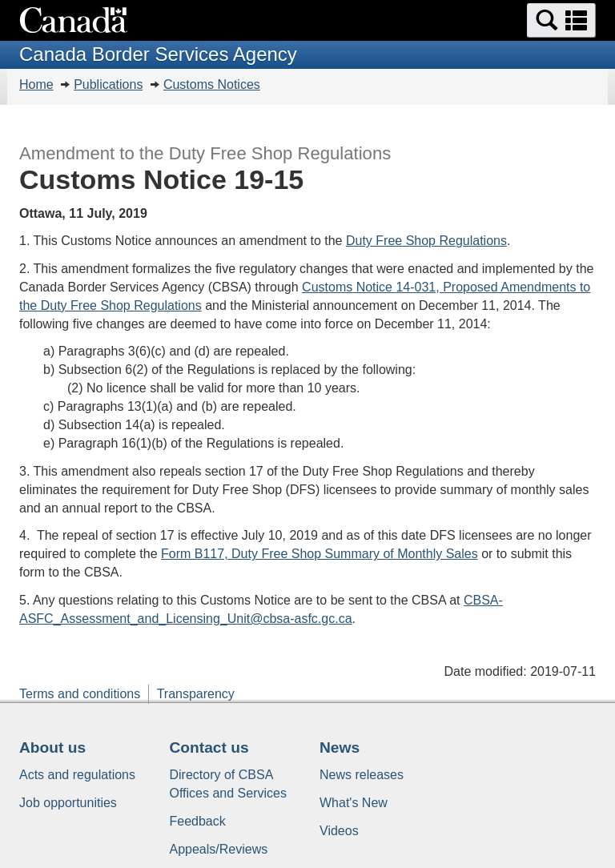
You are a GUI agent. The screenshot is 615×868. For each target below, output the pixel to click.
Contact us (209, 747)
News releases (362, 775)
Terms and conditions (80, 694)
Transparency (196, 694)
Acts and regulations (77, 775)
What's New (354, 803)
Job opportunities (68, 803)
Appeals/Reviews (219, 849)
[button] (561, 20)
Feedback (198, 821)
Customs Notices (212, 84)
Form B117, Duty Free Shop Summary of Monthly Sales (320, 554)
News (340, 747)
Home (36, 84)
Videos (339, 831)
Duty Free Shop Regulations (426, 241)
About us (52, 747)
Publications (108, 84)
